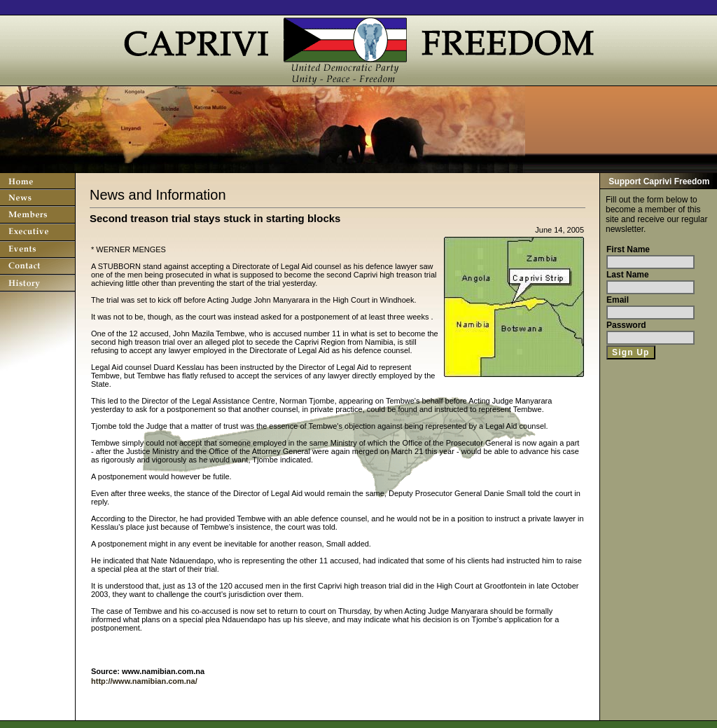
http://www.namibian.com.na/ (144, 681)
